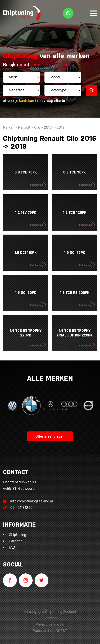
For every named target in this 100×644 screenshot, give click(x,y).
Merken (9, 127)
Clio (37, 127)
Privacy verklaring (50, 624)
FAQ (12, 547)
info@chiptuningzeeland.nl (28, 501)
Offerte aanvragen (50, 436)
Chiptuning (17, 535)
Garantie (16, 541)
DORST (61, 631)
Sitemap (50, 618)
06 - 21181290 (18, 507)
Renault (24, 127)
